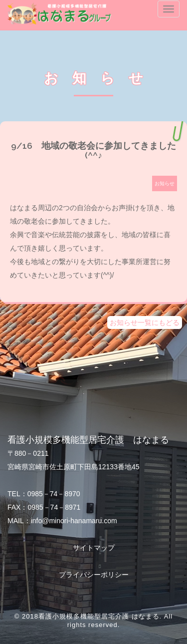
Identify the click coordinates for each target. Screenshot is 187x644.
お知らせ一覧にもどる (145, 322)
